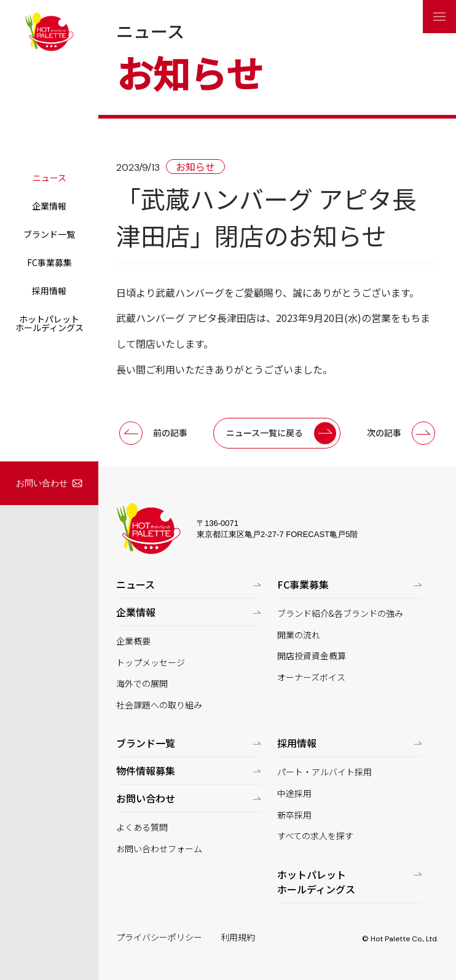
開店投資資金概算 (312, 656)
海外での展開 (142, 684)
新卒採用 (294, 815)
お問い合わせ (42, 483)
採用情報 (49, 291)
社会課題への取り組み (159, 705)
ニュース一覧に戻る (265, 433)
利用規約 (238, 937)
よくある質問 (142, 827)
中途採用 (294, 794)
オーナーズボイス (311, 677)
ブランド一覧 (49, 234)
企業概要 (133, 641)
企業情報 (49, 206)
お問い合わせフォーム (159, 849)
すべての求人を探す (315, 836)
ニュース (49, 178)
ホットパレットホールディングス (49, 323)
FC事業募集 (49, 262)
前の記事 (170, 433)
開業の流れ (299, 635)
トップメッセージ (151, 663)
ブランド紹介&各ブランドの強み (340, 613)
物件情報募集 (146, 770)
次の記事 (384, 433)
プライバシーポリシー (159, 937)
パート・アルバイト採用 (324, 772)
